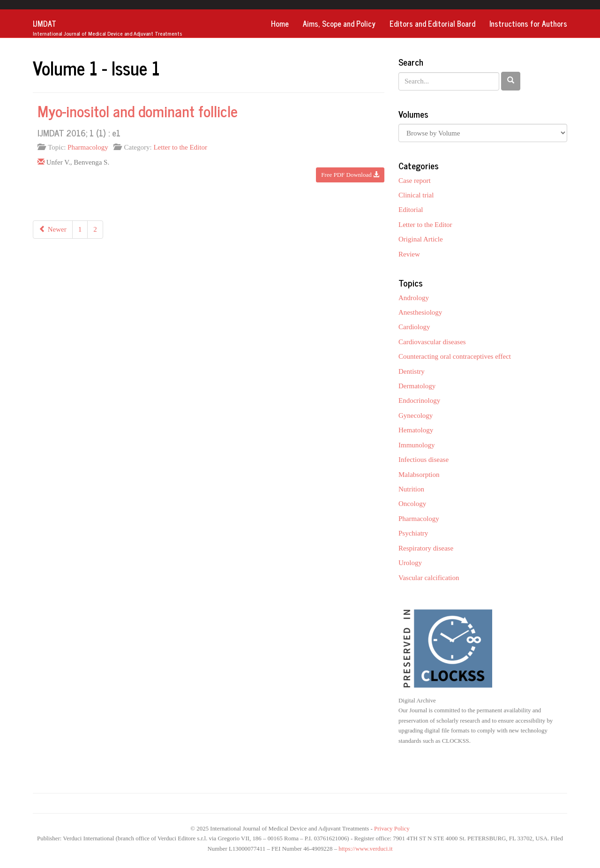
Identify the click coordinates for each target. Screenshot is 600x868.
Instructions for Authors (528, 23)
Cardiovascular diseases (432, 342)
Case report (415, 181)
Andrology (414, 298)
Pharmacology (88, 147)
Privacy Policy (392, 829)
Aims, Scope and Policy (339, 23)
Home (280, 23)
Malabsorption (419, 475)
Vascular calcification (429, 578)
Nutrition (411, 489)
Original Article (421, 239)
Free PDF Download (350, 175)
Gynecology (416, 415)
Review (409, 254)
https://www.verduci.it (365, 849)
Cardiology (414, 327)
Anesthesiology (420, 312)
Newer (53, 229)
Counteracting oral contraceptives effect (455, 356)
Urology (410, 563)
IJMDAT (108, 28)
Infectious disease (424, 460)
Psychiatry (413, 533)
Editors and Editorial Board (432, 23)
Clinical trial (416, 195)
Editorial (411, 210)
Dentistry (412, 371)
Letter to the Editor (180, 147)
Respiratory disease (426, 548)
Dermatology (417, 386)
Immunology (417, 445)
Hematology (416, 430)
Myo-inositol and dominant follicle (138, 111)
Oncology (412, 504)
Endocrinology (419, 400)
